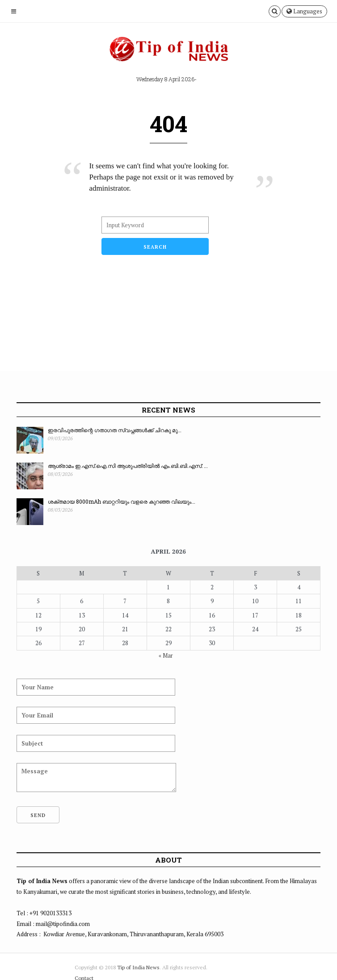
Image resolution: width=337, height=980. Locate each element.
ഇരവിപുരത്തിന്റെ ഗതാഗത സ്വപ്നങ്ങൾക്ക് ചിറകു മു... (115, 430)
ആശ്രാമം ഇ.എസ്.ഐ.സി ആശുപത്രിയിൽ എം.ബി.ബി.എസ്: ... (128, 466)
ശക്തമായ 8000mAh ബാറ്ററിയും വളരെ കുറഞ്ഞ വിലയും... (122, 501)
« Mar (166, 655)
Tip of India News (138, 967)
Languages (304, 11)
